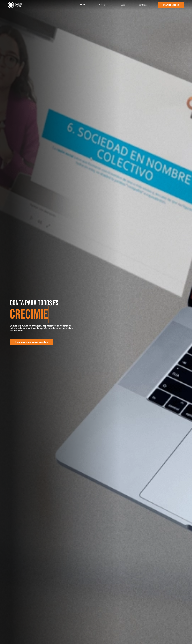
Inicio (83, 5)
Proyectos (103, 5)
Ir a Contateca (171, 5)
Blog (123, 5)
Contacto (143, 5)
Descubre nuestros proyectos (31, 342)
